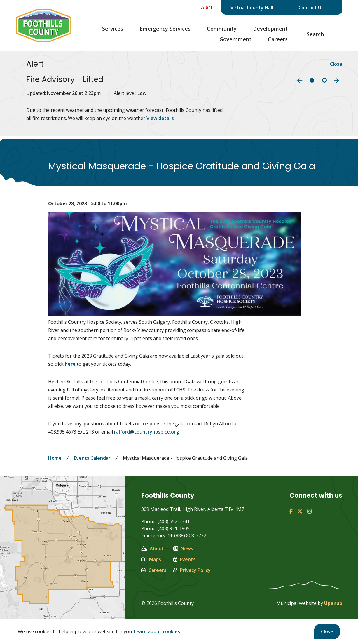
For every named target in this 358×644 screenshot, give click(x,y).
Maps (151, 559)
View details (160, 118)
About (153, 549)
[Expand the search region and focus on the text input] (320, 34)
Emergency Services (165, 29)
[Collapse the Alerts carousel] (203, 7)
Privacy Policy (192, 570)
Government (235, 39)
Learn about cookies (157, 631)
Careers (278, 39)
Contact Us (316, 8)
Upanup (333, 603)
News (183, 549)
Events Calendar (92, 458)
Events (184, 559)
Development (270, 29)
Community (222, 29)
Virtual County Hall (257, 8)
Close (327, 631)
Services (113, 29)
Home (55, 458)
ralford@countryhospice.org (146, 432)
